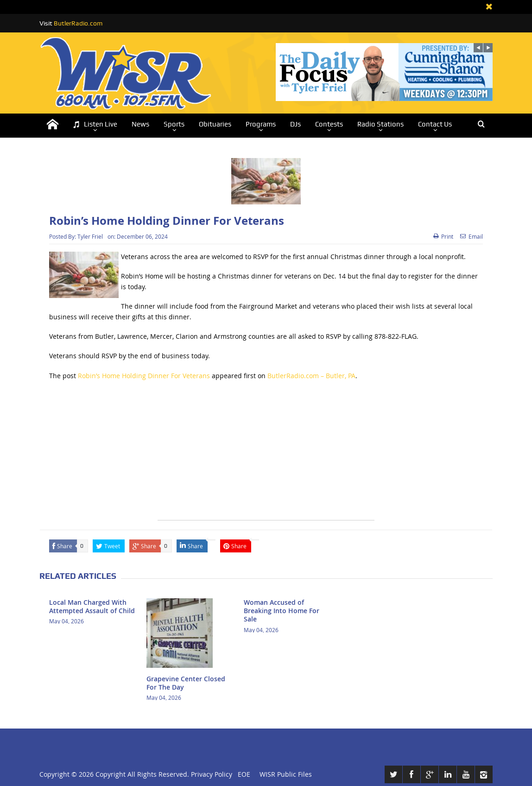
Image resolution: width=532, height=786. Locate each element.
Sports (174, 124)
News (140, 124)
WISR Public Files (286, 774)
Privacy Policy (212, 774)
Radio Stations (380, 124)
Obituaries (215, 124)
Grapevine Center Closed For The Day (186, 683)
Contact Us (435, 124)
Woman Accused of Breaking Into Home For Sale (282, 611)
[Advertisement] (266, 455)
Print (443, 236)
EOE (242, 774)
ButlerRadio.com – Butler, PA (311, 376)
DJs (295, 124)
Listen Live (95, 124)
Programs (261, 124)
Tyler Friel (90, 236)
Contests (329, 124)
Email (472, 236)
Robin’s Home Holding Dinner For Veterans (144, 376)
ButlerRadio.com (78, 23)
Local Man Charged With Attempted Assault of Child (92, 606)
